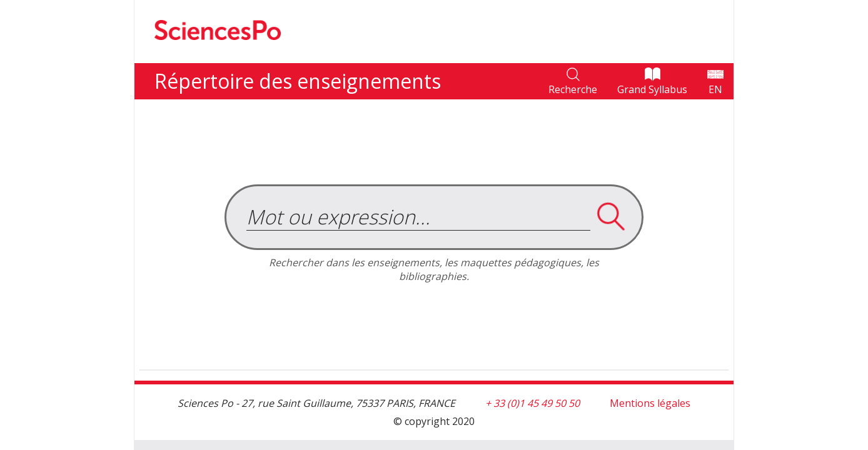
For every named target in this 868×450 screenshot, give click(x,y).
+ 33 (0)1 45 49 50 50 (532, 403)
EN (715, 89)
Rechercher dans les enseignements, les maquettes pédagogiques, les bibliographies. (434, 269)
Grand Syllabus (652, 89)
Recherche (573, 89)
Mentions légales (650, 403)
